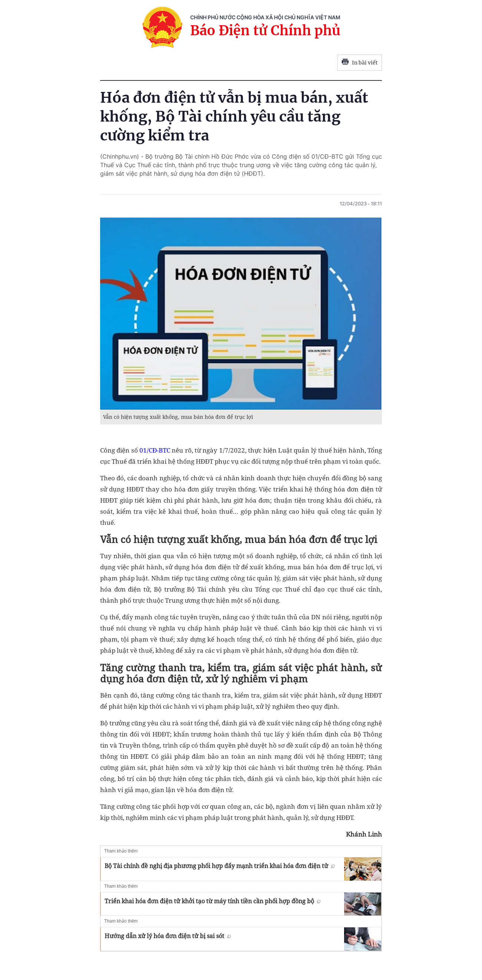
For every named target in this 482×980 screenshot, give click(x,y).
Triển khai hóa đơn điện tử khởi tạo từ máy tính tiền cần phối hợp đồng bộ (212, 901)
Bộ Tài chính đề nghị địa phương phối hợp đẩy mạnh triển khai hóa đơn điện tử (219, 866)
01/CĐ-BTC (155, 450)
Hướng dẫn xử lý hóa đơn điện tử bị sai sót (168, 936)
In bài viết (360, 63)
